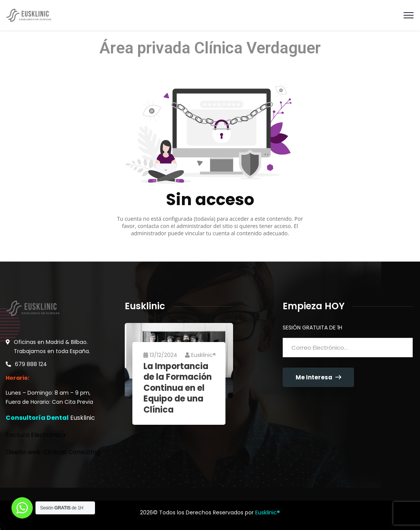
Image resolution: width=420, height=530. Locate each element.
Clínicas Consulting (72, 452)
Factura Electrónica (35, 435)
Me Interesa (318, 377)
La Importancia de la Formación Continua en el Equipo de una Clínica (178, 388)
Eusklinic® (201, 355)
